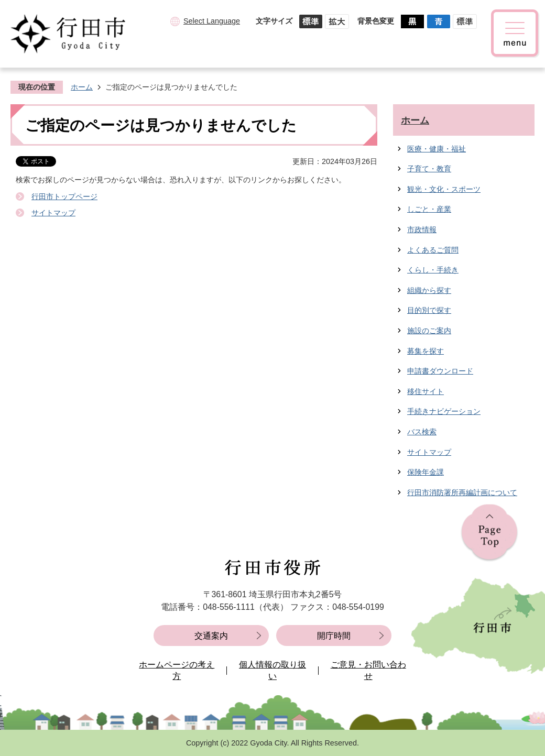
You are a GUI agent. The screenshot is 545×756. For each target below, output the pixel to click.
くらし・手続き (433, 270)
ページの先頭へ (489, 533)
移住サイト (426, 391)
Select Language (212, 21)
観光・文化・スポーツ (444, 189)
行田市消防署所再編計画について (462, 492)
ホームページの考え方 (177, 670)
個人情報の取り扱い (272, 670)
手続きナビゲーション (444, 411)
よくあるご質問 (433, 250)
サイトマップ (53, 213)
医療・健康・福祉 (437, 149)
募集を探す (426, 351)
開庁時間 (334, 636)
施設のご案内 (429, 331)
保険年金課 (426, 472)
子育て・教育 (429, 169)
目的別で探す (429, 310)
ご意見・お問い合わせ (368, 670)
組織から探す (429, 290)
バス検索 (422, 432)
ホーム (82, 87)
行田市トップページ (64, 196)
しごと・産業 (429, 209)
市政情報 (422, 229)
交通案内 (211, 636)
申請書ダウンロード (440, 371)
